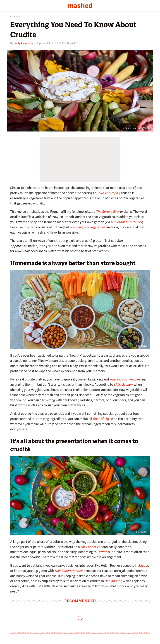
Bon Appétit (113, 581)
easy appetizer (91, 547)
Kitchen (15, 17)
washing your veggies (125, 379)
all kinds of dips (99, 419)
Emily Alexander (23, 43)
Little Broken (123, 385)
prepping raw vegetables (88, 227)
